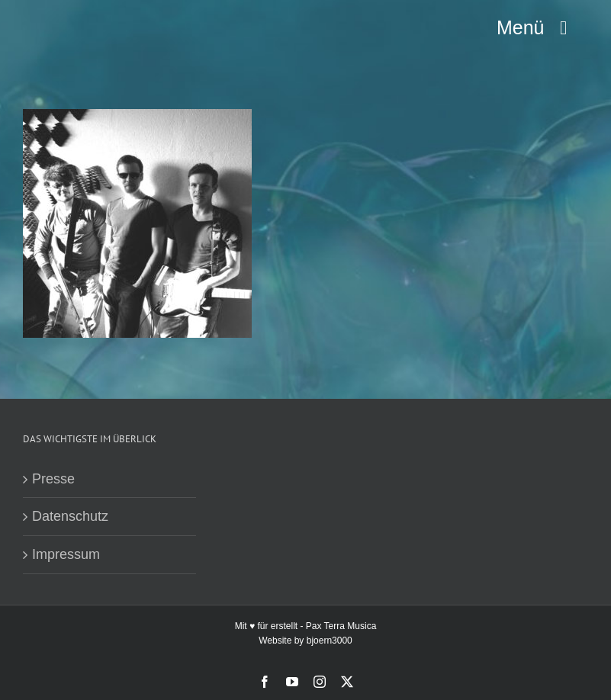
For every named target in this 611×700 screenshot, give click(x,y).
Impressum (66, 554)
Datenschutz (70, 516)
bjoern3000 (330, 641)
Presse (53, 479)
